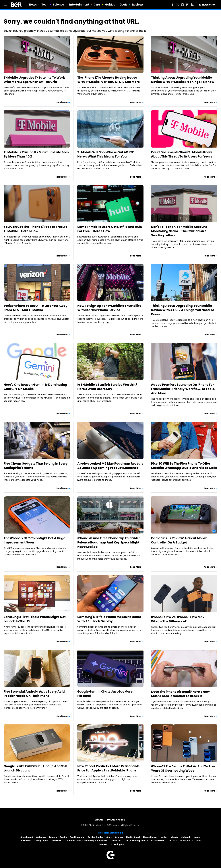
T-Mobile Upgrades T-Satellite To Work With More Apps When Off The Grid (34, 80)
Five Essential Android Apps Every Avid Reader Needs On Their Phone (34, 694)
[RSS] (192, 5)
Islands (174, 837)
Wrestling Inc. (118, 844)
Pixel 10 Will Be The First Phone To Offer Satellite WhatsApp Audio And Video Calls (184, 466)
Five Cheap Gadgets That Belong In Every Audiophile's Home (36, 466)
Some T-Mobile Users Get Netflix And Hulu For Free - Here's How (110, 229)
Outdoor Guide (73, 841)
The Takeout (185, 841)
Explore (53, 837)
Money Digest (41, 841)
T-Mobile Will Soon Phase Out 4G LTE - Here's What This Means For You (107, 154)
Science (59, 5)
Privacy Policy (116, 820)
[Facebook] (173, 5)
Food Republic (77, 837)
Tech (45, 5)
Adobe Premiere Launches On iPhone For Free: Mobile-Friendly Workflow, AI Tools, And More (183, 389)
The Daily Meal (157, 841)
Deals (124, 5)
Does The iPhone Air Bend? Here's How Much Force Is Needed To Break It (180, 694)
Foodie (63, 837)
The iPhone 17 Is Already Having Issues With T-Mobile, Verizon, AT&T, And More (109, 80)
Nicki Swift (57, 841)
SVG (127, 841)
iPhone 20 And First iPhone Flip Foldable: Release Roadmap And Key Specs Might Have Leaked (109, 542)
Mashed (27, 841)
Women (103, 844)
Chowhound (27, 837)
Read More (62, 102)
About (99, 820)
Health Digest (133, 837)
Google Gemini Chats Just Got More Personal (105, 694)
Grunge (119, 837)
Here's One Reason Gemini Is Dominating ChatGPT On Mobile (35, 387)
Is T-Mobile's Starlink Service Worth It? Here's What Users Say (107, 387)
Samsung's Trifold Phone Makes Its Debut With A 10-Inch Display (109, 619)
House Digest (150, 837)
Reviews (138, 5)
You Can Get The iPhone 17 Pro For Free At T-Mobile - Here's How (35, 229)
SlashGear (116, 841)
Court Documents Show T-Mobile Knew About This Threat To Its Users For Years (182, 154)
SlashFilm (102, 841)
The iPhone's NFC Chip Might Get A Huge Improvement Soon (34, 540)
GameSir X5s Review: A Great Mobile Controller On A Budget (179, 540)
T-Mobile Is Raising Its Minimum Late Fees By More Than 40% (36, 154)
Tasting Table (139, 841)
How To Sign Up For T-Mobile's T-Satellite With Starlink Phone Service (109, 308)
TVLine (198, 841)
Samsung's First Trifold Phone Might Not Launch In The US (35, 619)
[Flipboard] (187, 5)
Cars (97, 5)
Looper (197, 837)
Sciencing (89, 841)
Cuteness (41, 837)
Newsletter (207, 5)
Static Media (96, 825)
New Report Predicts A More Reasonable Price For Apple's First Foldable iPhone (109, 768)
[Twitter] (178, 5)
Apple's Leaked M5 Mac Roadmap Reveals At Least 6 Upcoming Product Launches (110, 466)
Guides (110, 5)
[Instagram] (182, 5)
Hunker (164, 837)
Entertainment (79, 5)
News (33, 5)
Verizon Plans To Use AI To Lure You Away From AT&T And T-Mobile (36, 308)
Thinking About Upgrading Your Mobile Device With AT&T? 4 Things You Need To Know (183, 310)
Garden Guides (95, 837)
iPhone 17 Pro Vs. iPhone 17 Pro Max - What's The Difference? (179, 619)
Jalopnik (186, 837)
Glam (109, 837)
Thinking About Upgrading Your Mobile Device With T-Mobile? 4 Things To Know (183, 80)
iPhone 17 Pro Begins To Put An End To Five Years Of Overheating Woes (183, 768)
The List (171, 841)
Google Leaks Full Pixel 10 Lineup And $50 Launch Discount (35, 768)
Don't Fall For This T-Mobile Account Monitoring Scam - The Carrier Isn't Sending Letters (179, 231)
